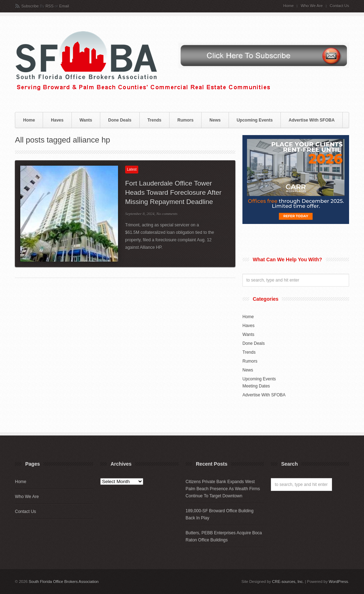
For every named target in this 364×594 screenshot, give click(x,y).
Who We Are (312, 6)
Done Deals (120, 120)
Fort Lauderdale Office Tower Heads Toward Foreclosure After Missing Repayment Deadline (173, 192)
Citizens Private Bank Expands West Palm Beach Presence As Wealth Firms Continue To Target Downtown (223, 489)
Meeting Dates (256, 386)
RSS (50, 6)
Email (64, 6)
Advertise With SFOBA (312, 120)
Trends (154, 120)
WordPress (338, 582)
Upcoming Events (255, 120)
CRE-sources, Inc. (288, 582)
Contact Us (339, 6)
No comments (167, 214)
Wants (86, 120)
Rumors (185, 120)
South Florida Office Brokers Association (64, 582)
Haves (57, 120)
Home (288, 6)
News (215, 120)
